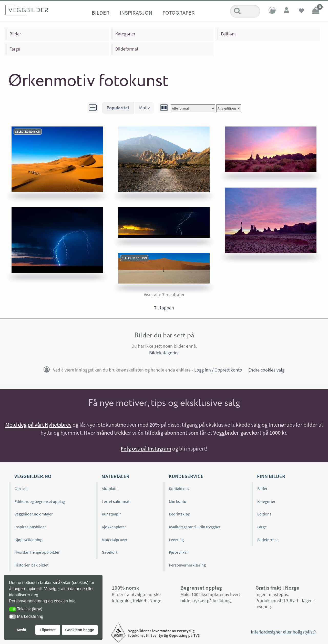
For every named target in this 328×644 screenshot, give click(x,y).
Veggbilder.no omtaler (34, 514)
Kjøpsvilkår (178, 552)
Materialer (115, 476)
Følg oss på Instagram (146, 448)
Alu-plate (110, 489)
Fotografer (179, 13)
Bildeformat (127, 49)
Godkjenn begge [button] (80, 630)
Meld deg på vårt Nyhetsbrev (38, 425)
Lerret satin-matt (116, 501)
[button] (13, 609)
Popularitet (118, 108)
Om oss (21, 489)
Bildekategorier (164, 353)
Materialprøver (115, 540)
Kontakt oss (179, 489)
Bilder (101, 13)
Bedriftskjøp (180, 514)
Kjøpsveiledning (28, 540)
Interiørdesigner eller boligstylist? (283, 632)
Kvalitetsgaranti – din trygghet (195, 527)
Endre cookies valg (266, 370)
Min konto (178, 501)
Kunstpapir (111, 514)
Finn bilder (271, 476)
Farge (15, 49)
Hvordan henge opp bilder (37, 552)
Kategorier (125, 34)
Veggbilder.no (33, 476)
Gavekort (110, 552)
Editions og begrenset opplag (40, 501)
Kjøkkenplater (114, 527)
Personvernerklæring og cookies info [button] (42, 601)
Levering (176, 540)
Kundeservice (186, 476)
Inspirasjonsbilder (30, 527)
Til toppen (164, 308)
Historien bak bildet (32, 565)
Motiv (144, 108)
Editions (229, 34)
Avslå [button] (21, 630)
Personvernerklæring (187, 565)
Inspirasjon (136, 13)
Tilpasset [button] (48, 630)
